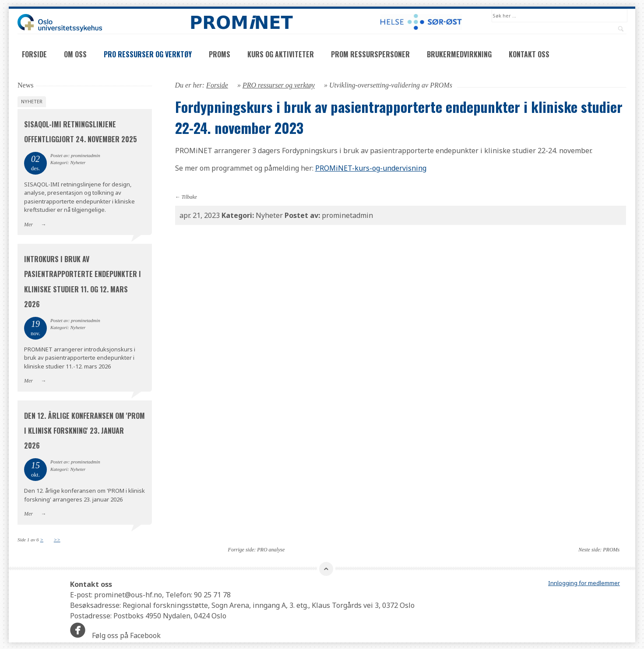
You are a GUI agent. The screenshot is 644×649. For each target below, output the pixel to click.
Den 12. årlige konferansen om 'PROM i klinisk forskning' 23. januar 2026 (84, 431)
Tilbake (189, 197)
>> (57, 540)
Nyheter (32, 101)
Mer (28, 225)
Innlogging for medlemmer (584, 583)
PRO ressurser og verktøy (148, 54)
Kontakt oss (529, 54)
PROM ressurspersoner (370, 54)
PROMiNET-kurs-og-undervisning (371, 168)
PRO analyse (271, 550)
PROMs (220, 54)
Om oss (75, 54)
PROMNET (241, 23)
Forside (34, 54)
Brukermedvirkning (459, 54)
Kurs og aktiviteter (281, 54)
